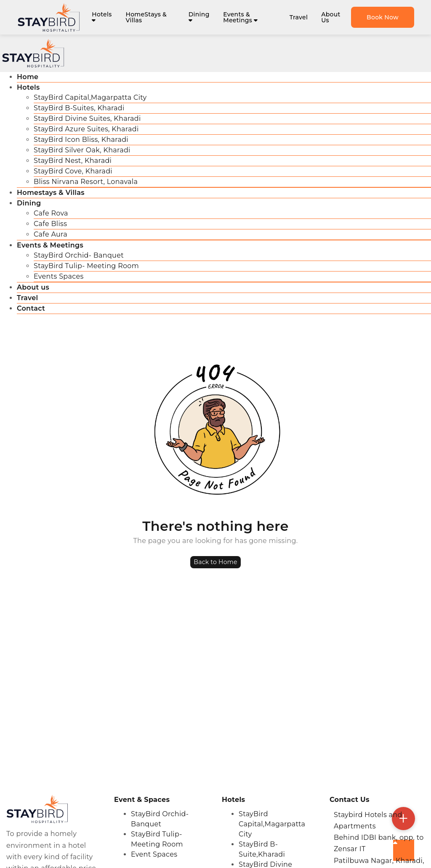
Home (28, 77)
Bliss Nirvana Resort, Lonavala (86, 182)
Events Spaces (59, 276)
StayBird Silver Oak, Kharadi (82, 150)
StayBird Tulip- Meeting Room (86, 266)
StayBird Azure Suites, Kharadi (86, 129)
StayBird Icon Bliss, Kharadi (81, 140)
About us (33, 287)
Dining (199, 17)
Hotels (102, 17)
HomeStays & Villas (146, 17)
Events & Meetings (240, 17)
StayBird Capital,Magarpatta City (90, 97)
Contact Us (350, 800)
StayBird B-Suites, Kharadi (79, 108)
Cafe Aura (51, 234)
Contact (31, 308)
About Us (331, 17)
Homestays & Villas (51, 193)
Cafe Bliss (50, 224)
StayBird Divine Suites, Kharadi (87, 118)
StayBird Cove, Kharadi (73, 171)
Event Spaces (154, 854)
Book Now (383, 17)
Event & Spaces (142, 800)
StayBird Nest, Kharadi (73, 161)
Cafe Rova (51, 213)
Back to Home (215, 562)
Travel (299, 17)
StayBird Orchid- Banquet (79, 255)
